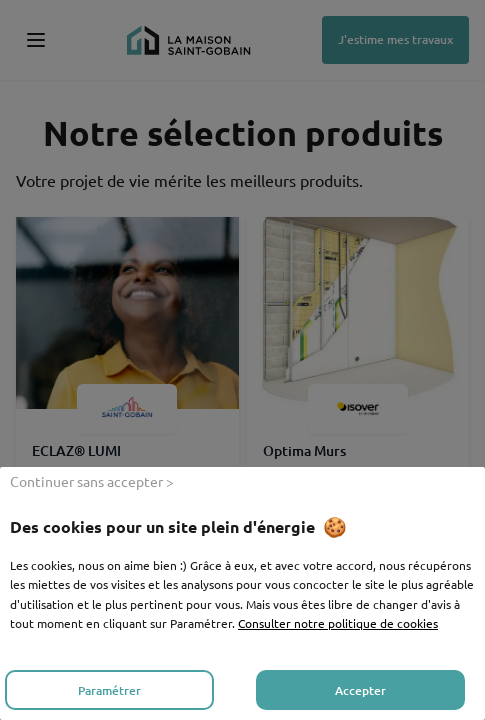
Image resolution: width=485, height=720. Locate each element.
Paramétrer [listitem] (109, 690)
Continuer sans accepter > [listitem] (92, 481)
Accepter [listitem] (360, 690)
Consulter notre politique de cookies (338, 623)
